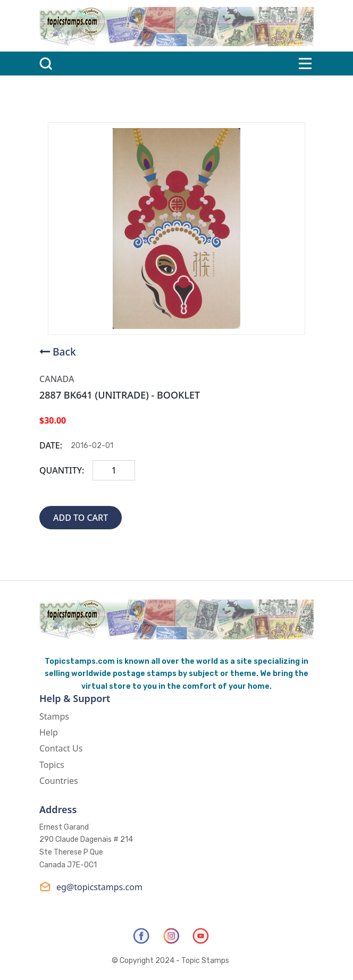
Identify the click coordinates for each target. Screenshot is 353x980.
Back (64, 352)
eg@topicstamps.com (91, 887)
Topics (52, 765)
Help (49, 732)
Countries (59, 781)
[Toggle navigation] (305, 64)
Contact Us (61, 748)
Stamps (54, 716)
